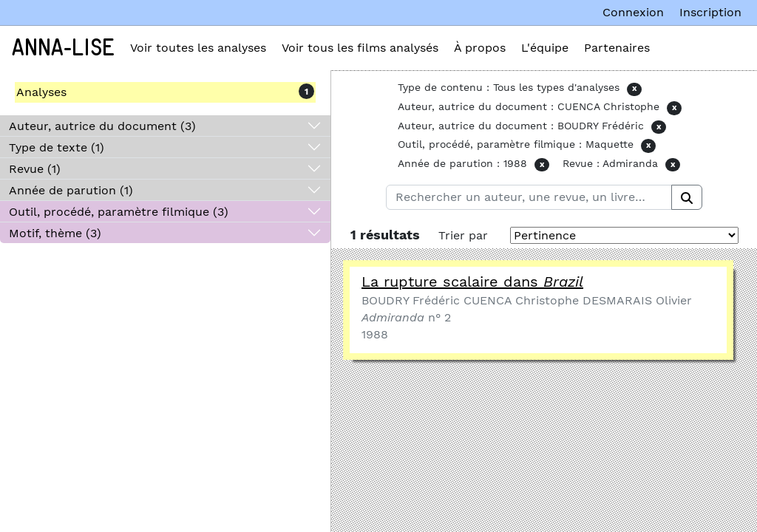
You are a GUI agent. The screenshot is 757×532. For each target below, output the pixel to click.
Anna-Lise (63, 48)
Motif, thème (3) (55, 233)
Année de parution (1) (71, 190)
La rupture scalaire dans (472, 282)
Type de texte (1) (57, 147)
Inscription (710, 12)
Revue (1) (35, 169)
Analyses (41, 92)
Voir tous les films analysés (360, 48)
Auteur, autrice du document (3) (102, 126)
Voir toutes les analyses (198, 48)
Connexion (633, 12)
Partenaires (617, 48)
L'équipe (545, 48)
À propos (480, 48)
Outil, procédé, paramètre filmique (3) (119, 212)
